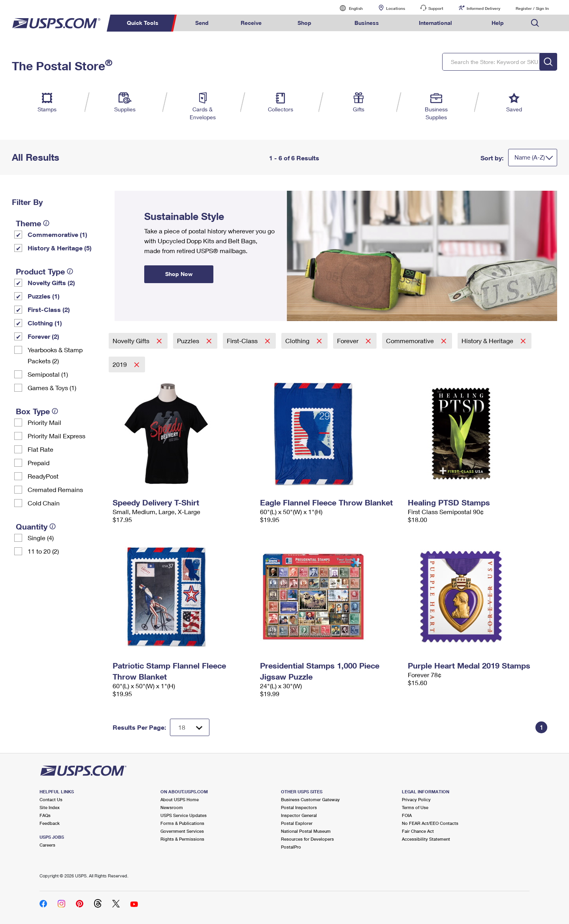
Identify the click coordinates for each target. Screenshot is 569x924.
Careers (47, 845)
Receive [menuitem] (251, 23)
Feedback (50, 823)
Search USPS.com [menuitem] (535, 23)
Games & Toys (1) (52, 388)
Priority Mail (44, 422)
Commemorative (411, 341)
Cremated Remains (55, 489)
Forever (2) (43, 336)
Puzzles (189, 341)
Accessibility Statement (426, 839)
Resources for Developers (307, 839)
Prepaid (39, 463)
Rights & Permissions (182, 839)
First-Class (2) (49, 309)
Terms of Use (415, 807)
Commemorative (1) (57, 234)
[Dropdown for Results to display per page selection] (190, 727)
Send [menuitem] (202, 23)
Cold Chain (44, 503)
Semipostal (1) (48, 374)
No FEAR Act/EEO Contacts (430, 823)
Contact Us (51, 799)
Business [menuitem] (367, 23)
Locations (396, 8)
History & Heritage (488, 341)
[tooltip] (46, 223)
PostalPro (291, 847)
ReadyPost (43, 476)
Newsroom (172, 807)
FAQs (45, 815)
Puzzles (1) (44, 296)
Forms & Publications (182, 823)
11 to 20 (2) (43, 551)
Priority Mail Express (57, 436)
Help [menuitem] (498, 23)
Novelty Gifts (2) (51, 283)
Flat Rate (41, 449)
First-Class (243, 341)
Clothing (298, 341)
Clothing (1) (45, 323)
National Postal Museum (306, 831)
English (348, 8)
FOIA (407, 815)
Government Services (182, 831)
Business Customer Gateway (310, 799)
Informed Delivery (483, 8)
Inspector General (299, 815)
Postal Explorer (297, 823)
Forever (349, 341)
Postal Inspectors (299, 807)
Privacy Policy (416, 799)
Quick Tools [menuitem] (143, 23)
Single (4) (41, 538)
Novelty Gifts (132, 341)
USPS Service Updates (184, 815)
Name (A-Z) (530, 157)
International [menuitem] (435, 23)
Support (436, 8)
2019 (121, 364)
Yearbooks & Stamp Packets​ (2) (55, 355)
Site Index (50, 807)
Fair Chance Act (418, 831)
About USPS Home (180, 799)
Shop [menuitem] (304, 23)
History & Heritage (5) (60, 248)
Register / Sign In (532, 8)
